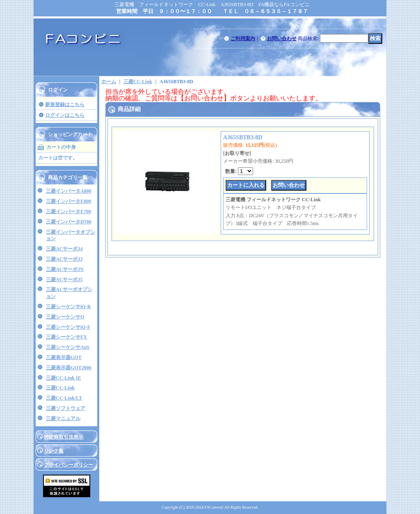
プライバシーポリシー (68, 465)
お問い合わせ (282, 39)
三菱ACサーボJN (65, 269)
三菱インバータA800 (69, 191)
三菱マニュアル (63, 418)
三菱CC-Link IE (64, 378)
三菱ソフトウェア (66, 408)
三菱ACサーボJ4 (64, 249)
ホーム (109, 82)
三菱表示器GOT (64, 357)
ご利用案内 (243, 39)
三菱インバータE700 (68, 212)
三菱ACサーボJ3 (64, 259)
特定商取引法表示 (64, 437)
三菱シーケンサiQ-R (68, 307)
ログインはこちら (65, 115)
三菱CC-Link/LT (64, 398)
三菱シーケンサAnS (68, 347)
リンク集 (54, 451)
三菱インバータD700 (69, 222)
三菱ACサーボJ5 (64, 280)
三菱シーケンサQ (65, 317)
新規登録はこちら (65, 105)
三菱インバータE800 (68, 201)
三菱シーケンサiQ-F (68, 327)
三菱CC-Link (60, 388)
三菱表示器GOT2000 (69, 368)
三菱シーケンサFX (66, 337)
